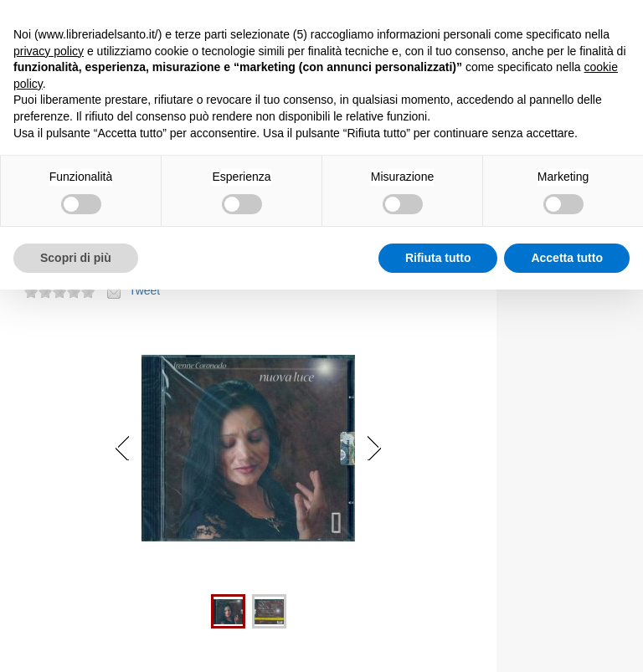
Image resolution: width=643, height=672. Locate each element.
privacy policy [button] (49, 51)
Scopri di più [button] (76, 258)
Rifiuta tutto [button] (438, 258)
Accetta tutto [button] (567, 258)
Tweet (144, 290)
